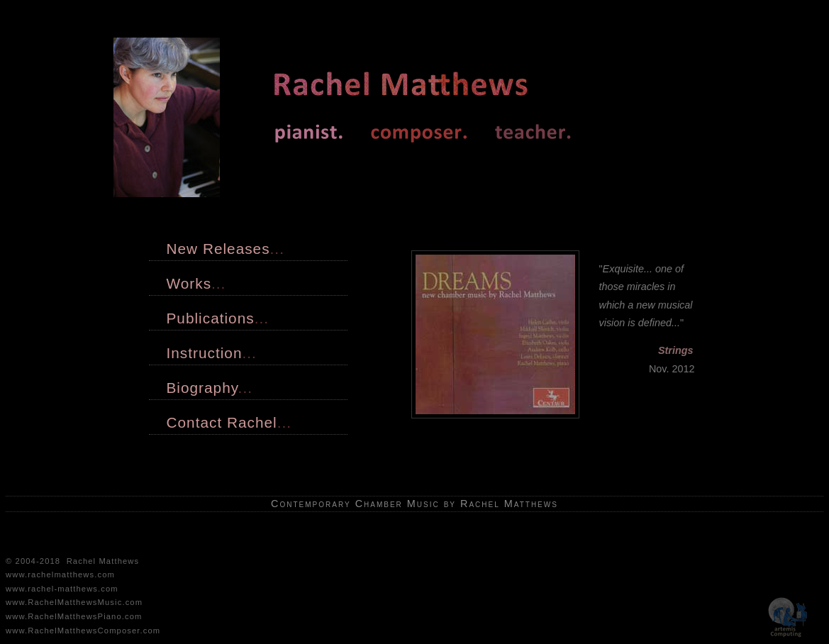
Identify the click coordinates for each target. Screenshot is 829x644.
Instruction (212, 353)
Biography (210, 388)
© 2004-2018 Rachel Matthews (72, 561)
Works (196, 283)
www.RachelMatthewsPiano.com (74, 616)
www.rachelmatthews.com (60, 574)
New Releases (226, 249)
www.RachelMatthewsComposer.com (83, 631)
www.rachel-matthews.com (62, 589)
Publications (218, 318)
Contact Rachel (229, 422)
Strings (676, 350)
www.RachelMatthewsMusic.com (74, 602)
